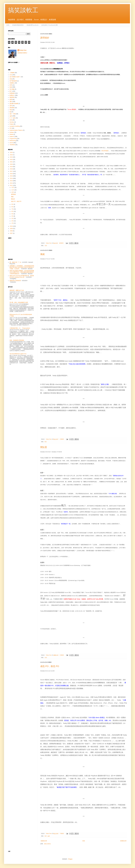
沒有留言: (62, 243)
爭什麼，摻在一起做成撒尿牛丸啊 (19, 302)
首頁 (8, 25)
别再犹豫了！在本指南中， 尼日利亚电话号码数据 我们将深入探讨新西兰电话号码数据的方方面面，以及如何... (22, 267)
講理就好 (45, 38)
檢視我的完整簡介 (22, 53)
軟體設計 (12, 95)
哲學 (11, 85)
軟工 (46, 442)
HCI (11, 128)
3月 (12, 218)
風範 (43, 254)
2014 (11, 178)
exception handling (15, 126)
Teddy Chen (23, 50)
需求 (11, 106)
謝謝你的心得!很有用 (15, 281)
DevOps (12, 122)
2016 (11, 174)
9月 (12, 204)
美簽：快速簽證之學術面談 (17, 340)
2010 (11, 226)
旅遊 (11, 87)
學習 (11, 110)
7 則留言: (62, 833)
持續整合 (12, 83)
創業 (11, 99)
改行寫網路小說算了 (15, 77)
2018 (11, 169)
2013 (11, 181)
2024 (11, 155)
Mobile (11, 134)
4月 (12, 216)
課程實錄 (12, 108)
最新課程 (12, 97)
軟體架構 (12, 93)
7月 (12, 209)
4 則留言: (62, 439)
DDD (11, 120)
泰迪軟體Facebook (32, 25)
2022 (11, 160)
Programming (13, 139)
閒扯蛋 (44, 447)
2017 (11, 171)
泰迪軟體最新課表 (18, 25)
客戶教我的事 (13, 81)
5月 (12, 214)
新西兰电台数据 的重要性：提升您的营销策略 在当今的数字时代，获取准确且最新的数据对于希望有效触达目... (22, 272)
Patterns (12, 137)
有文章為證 (105, 151)
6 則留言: (62, 655)
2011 (11, 185)
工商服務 (12, 73)
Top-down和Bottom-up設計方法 (18, 354)
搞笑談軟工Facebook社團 (49, 25)
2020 (11, 164)
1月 (12, 223)
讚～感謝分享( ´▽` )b (15, 262)
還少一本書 (13, 114)
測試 (11, 102)
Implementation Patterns (16, 130)
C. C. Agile (12, 118)
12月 (13, 187)
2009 (11, 229)
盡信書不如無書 (14, 104)
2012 (11, 183)
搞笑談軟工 (23, 10)
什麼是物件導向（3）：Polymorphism (20, 328)
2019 (11, 167)
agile (49, 836)
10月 (13, 192)
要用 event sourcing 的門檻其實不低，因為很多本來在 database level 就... (22, 276)
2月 (12, 221)
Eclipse (12, 124)
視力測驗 (12, 89)
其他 (11, 79)
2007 (11, 233)
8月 (12, 207)
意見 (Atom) (47, 844)
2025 (11, 152)
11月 (13, 190)
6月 (12, 211)
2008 (11, 231)
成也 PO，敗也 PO (50, 666)
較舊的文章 (123, 841)
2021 (11, 162)
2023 (11, 157)
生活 (46, 246)
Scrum (11, 143)
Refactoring (13, 141)
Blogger (70, 859)
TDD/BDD (12, 145)
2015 (11, 176)
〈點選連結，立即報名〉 (63, 63)
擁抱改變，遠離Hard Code (17, 290)
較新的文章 (44, 841)
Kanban (12, 132)
